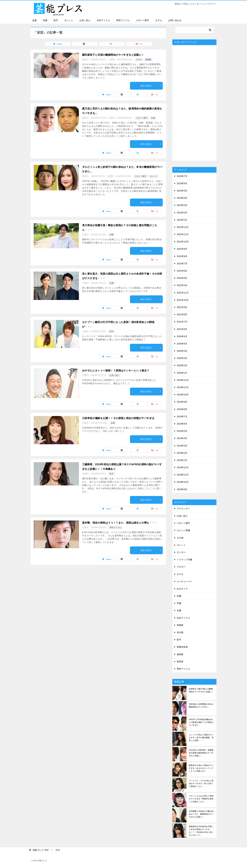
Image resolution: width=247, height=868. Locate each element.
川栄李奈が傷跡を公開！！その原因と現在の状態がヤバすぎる (118, 418)
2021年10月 (183, 300)
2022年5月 (182, 278)
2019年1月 (182, 460)
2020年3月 (182, 358)
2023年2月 (182, 213)
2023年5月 (182, 191)
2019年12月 (183, 380)
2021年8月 (182, 314)
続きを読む (151, 86)
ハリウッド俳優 (184, 560)
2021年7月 (182, 322)
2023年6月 (182, 183)
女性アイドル (103, 20)
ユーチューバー (184, 581)
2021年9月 (182, 307)
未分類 (180, 632)
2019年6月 (182, 424)
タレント (69, 20)
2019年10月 (183, 395)
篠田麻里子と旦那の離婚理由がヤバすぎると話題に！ (113, 55)
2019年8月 (182, 409)
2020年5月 (182, 344)
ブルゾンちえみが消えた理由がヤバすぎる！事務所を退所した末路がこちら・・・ (201, 799)
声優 (179, 603)
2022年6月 (182, 271)
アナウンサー (183, 509)
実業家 (148, 60)
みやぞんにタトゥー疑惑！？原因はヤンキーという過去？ (116, 371)
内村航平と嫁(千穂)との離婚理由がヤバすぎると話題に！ (201, 690)
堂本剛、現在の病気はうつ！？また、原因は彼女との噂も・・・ (120, 523)
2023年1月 (182, 220)
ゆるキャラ (182, 589)
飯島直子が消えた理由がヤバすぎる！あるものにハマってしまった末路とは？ (201, 768)
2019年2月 (182, 453)
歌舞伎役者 (182, 647)
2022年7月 (182, 264)
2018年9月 (182, 489)
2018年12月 (183, 467)
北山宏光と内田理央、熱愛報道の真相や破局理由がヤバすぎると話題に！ (201, 753)
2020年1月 (182, 373)
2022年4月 (182, 285)
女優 (34, 20)
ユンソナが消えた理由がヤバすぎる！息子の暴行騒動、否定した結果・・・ (201, 738)
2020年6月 (182, 336)
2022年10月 (183, 242)
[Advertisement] (194, 103)
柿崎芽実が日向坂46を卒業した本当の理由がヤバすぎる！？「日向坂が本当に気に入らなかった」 (201, 831)
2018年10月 (183, 482)
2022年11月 (183, 234)
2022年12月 (183, 227)
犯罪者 (180, 662)
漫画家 (180, 654)
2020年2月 (182, 365)
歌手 (56, 20)
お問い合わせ (175, 20)
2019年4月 (182, 438)
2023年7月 (182, 176)
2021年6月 (182, 329)
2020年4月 (182, 351)
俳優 (45, 20)
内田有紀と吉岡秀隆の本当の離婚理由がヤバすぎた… (201, 706)
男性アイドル (123, 20)
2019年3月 (182, 446)
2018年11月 (183, 475)
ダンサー (181, 552)
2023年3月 (182, 205)
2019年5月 (182, 431)
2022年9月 (182, 249)
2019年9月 (182, 402)
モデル (159, 20)
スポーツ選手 (142, 20)
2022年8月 (182, 256)
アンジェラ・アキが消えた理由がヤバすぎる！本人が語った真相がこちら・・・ (201, 783)
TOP (41, 850)
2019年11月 (183, 387)
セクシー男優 (183, 530)
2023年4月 (182, 198)
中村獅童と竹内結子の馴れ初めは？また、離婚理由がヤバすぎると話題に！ (201, 814)
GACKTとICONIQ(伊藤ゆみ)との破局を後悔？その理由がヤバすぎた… (201, 722)
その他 (180, 538)
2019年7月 (182, 416)
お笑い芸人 (85, 20)
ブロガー (181, 567)
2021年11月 (183, 293)
